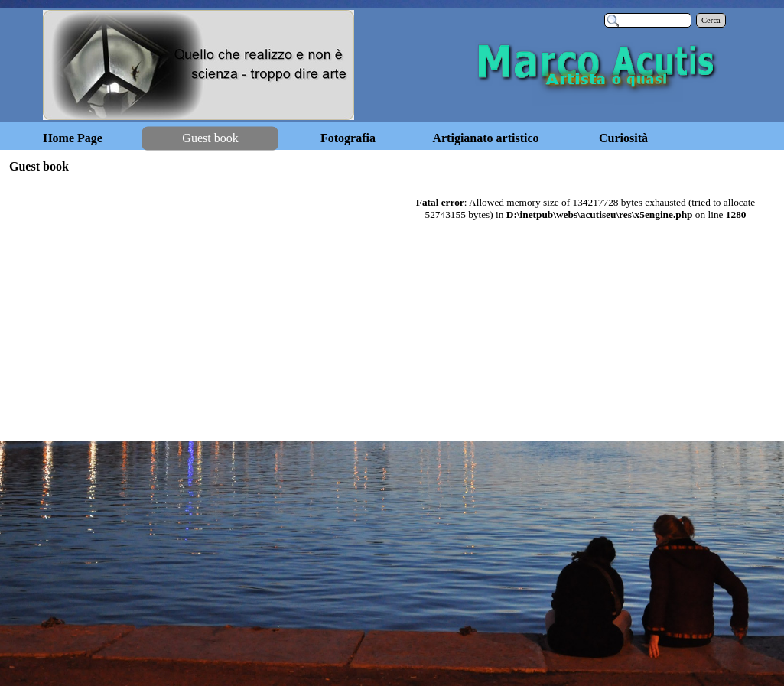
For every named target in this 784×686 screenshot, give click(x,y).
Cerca (711, 20)
